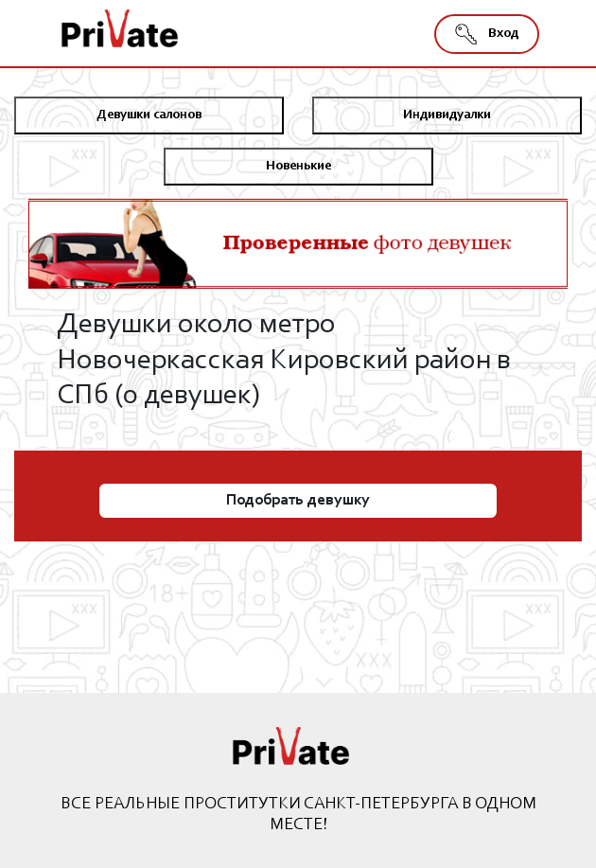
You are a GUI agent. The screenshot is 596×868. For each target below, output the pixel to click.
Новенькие (298, 167)
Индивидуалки (447, 115)
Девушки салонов (149, 115)
